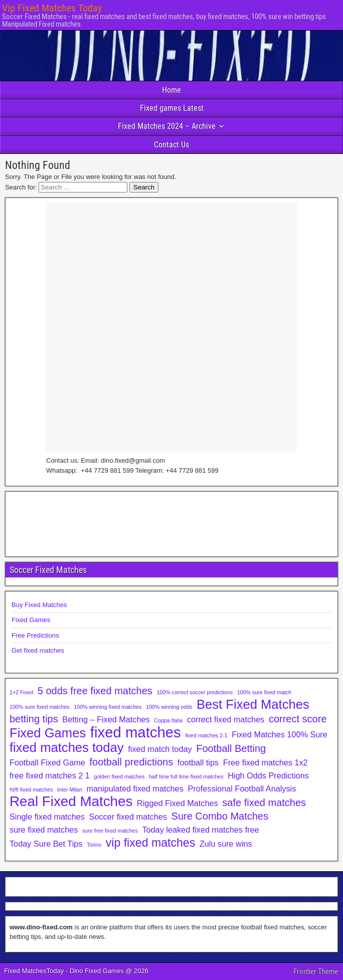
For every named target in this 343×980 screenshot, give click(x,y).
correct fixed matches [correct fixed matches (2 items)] (226, 719)
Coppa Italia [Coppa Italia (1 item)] (168, 720)
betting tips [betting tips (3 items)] (34, 719)
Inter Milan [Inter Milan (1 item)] (70, 790)
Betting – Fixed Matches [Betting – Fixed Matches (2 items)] (106, 719)
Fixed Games (31, 620)
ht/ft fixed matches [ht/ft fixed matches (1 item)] (31, 790)
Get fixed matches (38, 650)
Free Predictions (35, 635)
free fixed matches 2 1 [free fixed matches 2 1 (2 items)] (50, 775)
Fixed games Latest (172, 108)
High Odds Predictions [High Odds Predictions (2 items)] (268, 775)
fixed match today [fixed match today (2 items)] (160, 749)
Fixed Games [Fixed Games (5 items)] (48, 733)
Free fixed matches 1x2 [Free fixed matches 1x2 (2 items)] (266, 762)
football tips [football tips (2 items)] (198, 762)
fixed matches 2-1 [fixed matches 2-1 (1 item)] (206, 735)
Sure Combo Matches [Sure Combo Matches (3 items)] (220, 816)
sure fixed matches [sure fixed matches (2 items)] (44, 830)
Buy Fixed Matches (39, 605)
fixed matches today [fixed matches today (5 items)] (67, 747)
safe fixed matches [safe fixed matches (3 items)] (264, 803)
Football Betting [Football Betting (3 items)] (231, 748)
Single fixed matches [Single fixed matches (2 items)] (47, 817)
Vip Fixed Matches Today (52, 8)
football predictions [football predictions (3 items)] (131, 762)
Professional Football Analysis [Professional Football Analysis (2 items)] (242, 789)
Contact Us (171, 145)
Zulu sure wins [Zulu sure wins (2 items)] (226, 844)
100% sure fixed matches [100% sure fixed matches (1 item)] (40, 707)
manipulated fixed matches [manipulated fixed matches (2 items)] (135, 789)
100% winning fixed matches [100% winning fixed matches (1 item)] (108, 707)
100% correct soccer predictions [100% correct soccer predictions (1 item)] (195, 692)
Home (171, 90)
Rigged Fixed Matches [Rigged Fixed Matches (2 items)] (178, 803)
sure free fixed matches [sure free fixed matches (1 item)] (110, 831)
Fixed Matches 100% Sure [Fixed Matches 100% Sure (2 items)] (280, 734)
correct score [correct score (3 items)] (298, 719)
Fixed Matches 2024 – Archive (167, 126)
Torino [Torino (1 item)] (94, 845)
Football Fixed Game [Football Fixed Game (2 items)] (47, 762)
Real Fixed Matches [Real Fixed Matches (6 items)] (71, 802)
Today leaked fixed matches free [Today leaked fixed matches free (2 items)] (200, 830)
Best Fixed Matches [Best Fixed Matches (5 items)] (253, 704)
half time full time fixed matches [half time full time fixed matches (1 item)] (186, 776)
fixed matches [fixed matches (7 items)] (136, 732)
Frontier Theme (316, 971)
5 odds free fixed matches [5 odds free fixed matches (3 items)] (95, 691)
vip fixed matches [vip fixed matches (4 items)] (151, 843)
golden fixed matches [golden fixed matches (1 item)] (120, 776)
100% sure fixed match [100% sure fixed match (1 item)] (264, 692)
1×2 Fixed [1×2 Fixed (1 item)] (21, 692)
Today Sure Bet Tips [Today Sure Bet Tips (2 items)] (46, 844)
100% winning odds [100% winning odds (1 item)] (169, 707)
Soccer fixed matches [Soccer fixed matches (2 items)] (128, 817)
